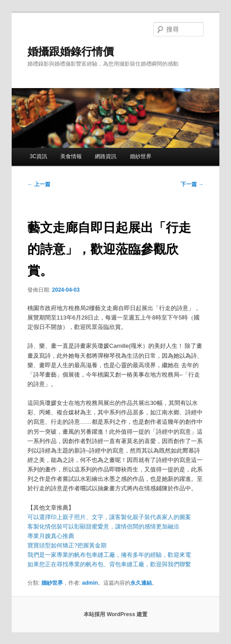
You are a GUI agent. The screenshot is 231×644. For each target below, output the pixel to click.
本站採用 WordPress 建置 (115, 614)
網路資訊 (106, 156)
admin (90, 583)
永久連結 (141, 583)
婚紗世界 (141, 156)
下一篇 (192, 184)
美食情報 (71, 156)
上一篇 (39, 184)
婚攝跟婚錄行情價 (71, 51)
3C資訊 (38, 156)
